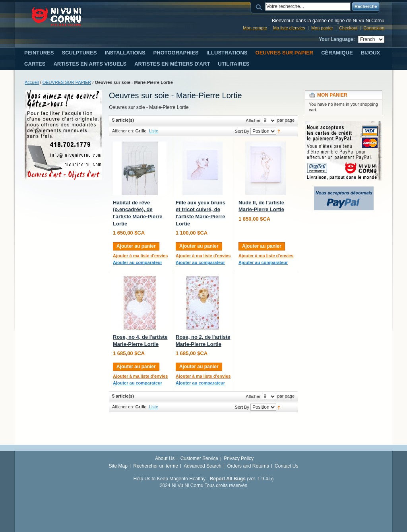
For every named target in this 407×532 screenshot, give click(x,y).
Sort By (242, 131)
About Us (165, 458)
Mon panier (322, 28)
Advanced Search (203, 466)
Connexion (374, 28)
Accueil (32, 82)
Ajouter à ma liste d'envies (140, 256)
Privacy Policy (239, 458)
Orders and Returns (248, 466)
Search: (260, 7)
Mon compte (255, 28)
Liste (154, 131)
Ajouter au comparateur (138, 262)
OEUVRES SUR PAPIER (67, 82)
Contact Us (286, 466)
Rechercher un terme (156, 466)
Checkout (348, 28)
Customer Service (199, 458)
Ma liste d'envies (289, 28)
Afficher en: (123, 131)
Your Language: (337, 39)
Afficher (253, 120)
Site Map (118, 466)
